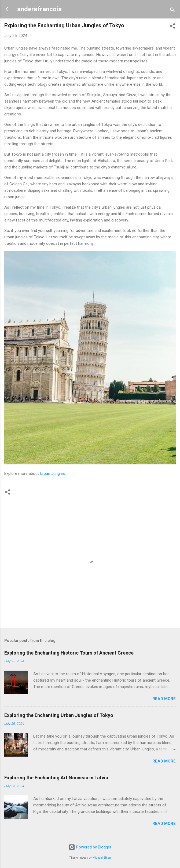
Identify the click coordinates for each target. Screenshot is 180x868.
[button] (172, 27)
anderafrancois (39, 9)
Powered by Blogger (90, 847)
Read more (164, 699)
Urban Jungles (52, 474)
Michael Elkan (102, 858)
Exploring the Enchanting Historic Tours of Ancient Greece (69, 653)
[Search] (172, 11)
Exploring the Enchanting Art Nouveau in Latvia (56, 778)
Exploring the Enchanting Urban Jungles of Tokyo (59, 715)
